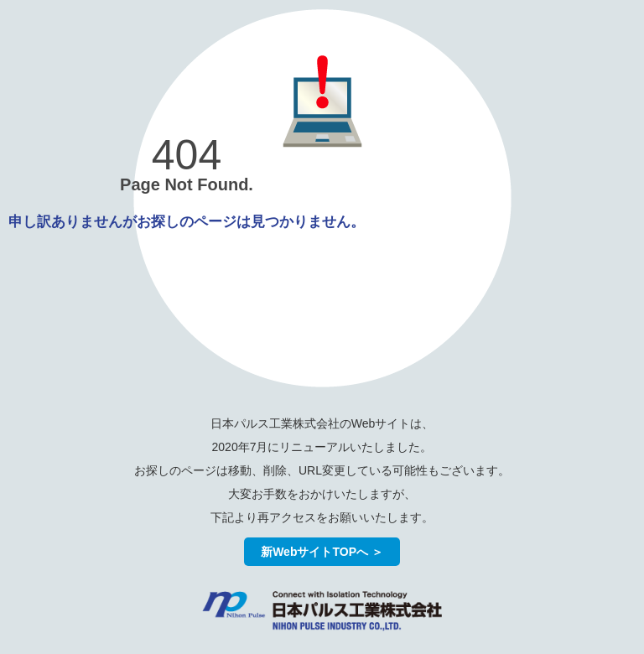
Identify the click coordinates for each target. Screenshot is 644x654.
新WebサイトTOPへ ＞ (322, 552)
